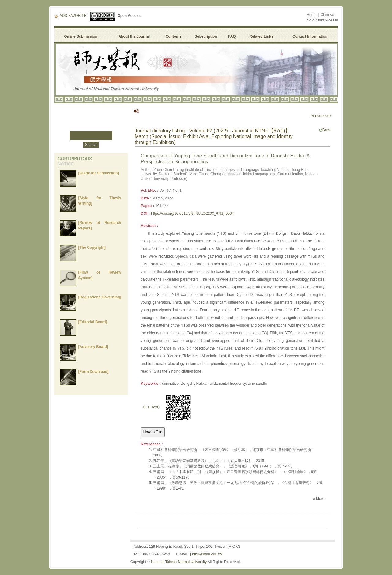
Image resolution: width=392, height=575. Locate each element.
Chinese (327, 15)
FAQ (233, 36)
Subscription (206, 36)
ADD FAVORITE (70, 16)
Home (311, 15)
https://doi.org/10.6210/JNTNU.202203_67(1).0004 (192, 214)
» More (319, 499)
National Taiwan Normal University (179, 562)
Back (325, 130)
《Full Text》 (151, 407)
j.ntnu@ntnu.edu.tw (206, 554)
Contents (174, 36)
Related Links (261, 36)
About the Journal (134, 36)
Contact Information (310, 36)
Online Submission (81, 36)
